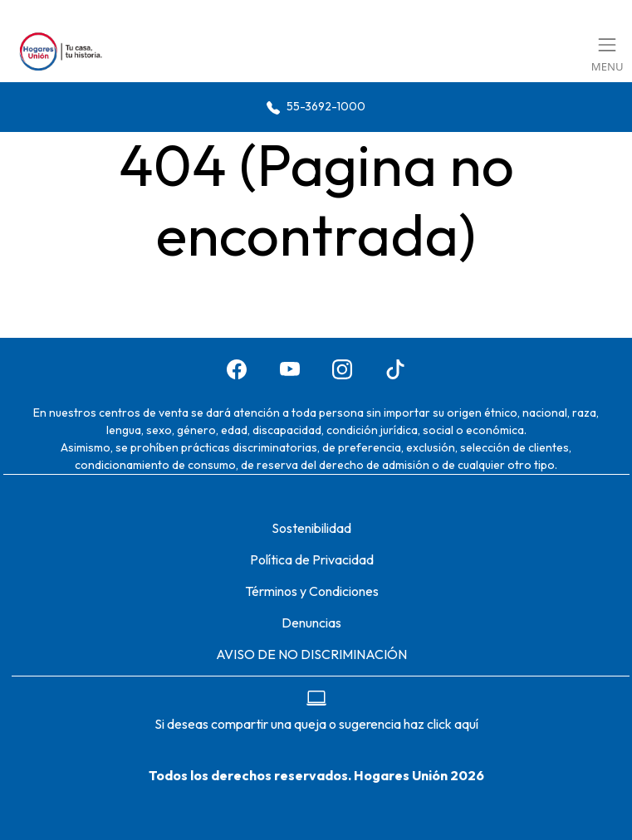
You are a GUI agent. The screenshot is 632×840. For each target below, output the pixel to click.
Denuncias (311, 623)
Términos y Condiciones (312, 591)
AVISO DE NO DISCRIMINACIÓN (311, 654)
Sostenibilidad (311, 528)
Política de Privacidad (312, 559)
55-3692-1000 (316, 107)
